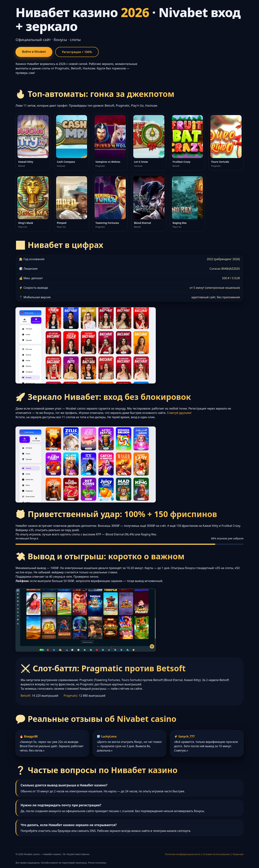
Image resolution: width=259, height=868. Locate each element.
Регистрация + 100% (77, 52)
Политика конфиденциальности (183, 854)
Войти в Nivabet (34, 52)
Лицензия (238, 854)
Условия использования (217, 854)
